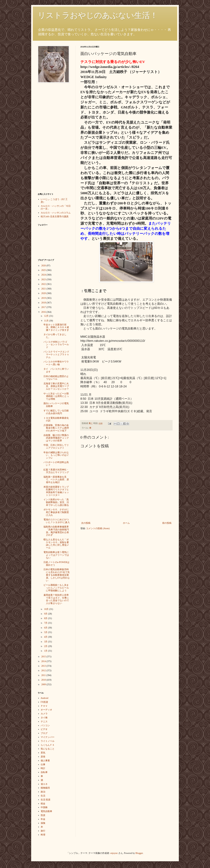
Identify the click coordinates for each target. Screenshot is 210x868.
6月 (46, 628)
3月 (46, 642)
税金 (43, 804)
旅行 (43, 831)
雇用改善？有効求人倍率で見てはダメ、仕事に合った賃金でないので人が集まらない (56, 599)
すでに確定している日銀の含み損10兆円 (56, 412)
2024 (44, 275)
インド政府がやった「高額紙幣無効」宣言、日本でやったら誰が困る (56, 502)
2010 (44, 680)
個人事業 (45, 761)
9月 (46, 614)
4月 (46, 637)
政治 (43, 792)
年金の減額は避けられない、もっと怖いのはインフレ (56, 455)
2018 (44, 303)
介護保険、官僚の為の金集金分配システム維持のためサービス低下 (56, 428)
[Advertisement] (51, 138)
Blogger (139, 853)
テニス (44, 722)
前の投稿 (167, 523)
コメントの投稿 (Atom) (98, 528)
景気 (43, 753)
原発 (43, 757)
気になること (48, 749)
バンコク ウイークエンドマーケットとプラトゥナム (56, 355)
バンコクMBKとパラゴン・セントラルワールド (56, 345)
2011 (44, 675)
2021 (44, 289)
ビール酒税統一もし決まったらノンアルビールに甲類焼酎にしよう (56, 588)
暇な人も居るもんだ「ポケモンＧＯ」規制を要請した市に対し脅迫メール (56, 544)
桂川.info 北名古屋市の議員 (55, 217)
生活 (43, 796)
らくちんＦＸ (48, 745)
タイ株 (44, 718)
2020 (44, 293)
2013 (44, 666)
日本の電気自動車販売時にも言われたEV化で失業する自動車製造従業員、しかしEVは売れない (57, 575)
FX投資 (44, 702)
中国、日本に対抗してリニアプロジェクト (56, 446)
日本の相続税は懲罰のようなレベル (56, 378)
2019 (44, 298)
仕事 (43, 765)
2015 (44, 657)
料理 (43, 835)
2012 (44, 671)
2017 (44, 307)
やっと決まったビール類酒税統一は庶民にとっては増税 (56, 396)
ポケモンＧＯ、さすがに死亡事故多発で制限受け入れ (56, 512)
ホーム (126, 523)
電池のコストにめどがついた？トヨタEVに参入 (57, 521)
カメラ (44, 714)
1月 (46, 651)
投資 (43, 815)
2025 (44, 270)
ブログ (44, 733)
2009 (44, 684)
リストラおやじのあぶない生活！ (98, 15)
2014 (44, 661)
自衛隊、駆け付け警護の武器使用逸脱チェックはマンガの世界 (56, 438)
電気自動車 (46, 811)
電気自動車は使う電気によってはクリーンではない (56, 555)
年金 (43, 819)
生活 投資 (46, 800)
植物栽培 (45, 788)
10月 (47, 609)
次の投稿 (86, 523)
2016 (44, 312)
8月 (46, 618)
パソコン (45, 725)
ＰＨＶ (44, 706)
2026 (44, 266)
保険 (43, 823)
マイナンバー (48, 737)
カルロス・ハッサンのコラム (56, 213)
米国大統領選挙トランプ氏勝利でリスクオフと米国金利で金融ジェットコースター (56, 491)
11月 (47, 321)
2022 (44, 284)
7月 (46, 623)
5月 (46, 632)
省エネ (44, 784)
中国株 (44, 807)
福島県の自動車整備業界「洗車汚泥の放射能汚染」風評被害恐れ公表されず (56, 531)
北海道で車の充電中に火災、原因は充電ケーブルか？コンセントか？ (56, 386)
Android (45, 698)
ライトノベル (48, 741)
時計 (43, 768)
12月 (47, 316)
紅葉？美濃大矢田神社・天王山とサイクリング (56, 471)
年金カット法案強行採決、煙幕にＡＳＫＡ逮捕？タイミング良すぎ (56, 327)
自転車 (44, 772)
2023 (44, 280)
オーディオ (46, 710)
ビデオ (44, 729)
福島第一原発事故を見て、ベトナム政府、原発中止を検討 (56, 480)
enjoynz (114, 853)
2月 (46, 646)
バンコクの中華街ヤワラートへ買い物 (56, 363)
